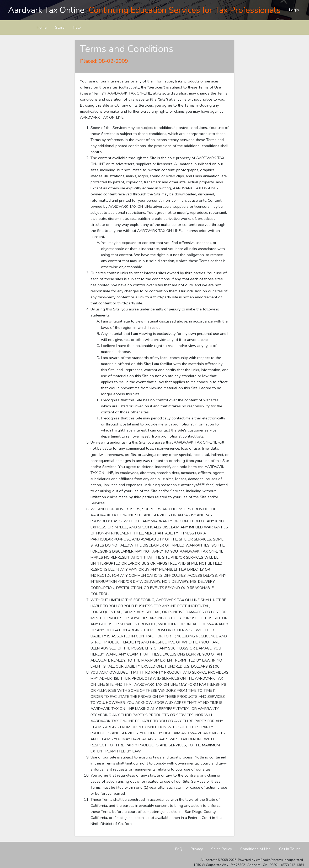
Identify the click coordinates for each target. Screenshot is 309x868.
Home (42, 27)
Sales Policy (222, 849)
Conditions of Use (255, 849)
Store (60, 27)
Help (77, 27)
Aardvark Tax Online (46, 10)
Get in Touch (290, 849)
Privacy (197, 849)
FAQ (179, 849)
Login (294, 10)
